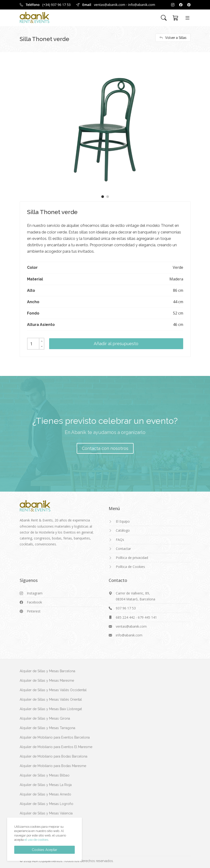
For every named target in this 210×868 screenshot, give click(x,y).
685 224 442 (125, 617)
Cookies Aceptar (44, 850)
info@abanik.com (142, 5)
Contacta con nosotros (105, 448)
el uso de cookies (36, 840)
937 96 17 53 (126, 608)
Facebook (34, 602)
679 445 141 (147, 617)
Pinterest (34, 611)
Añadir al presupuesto (116, 344)
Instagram (35, 593)
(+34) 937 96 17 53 (57, 5)
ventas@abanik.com (110, 5)
